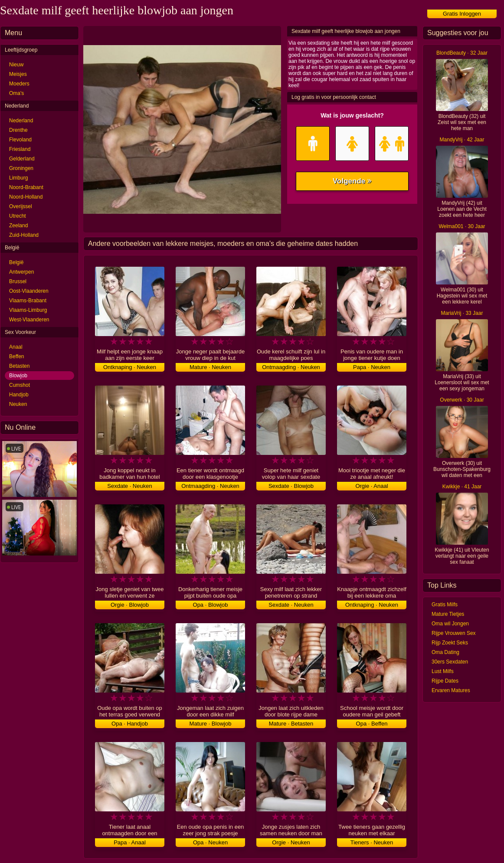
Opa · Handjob (130, 724)
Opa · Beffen (372, 724)
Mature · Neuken (210, 367)
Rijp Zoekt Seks (450, 643)
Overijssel (21, 206)
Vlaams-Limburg (28, 310)
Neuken (18, 404)
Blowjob (18, 376)
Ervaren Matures (451, 690)
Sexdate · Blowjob (291, 486)
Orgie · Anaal (371, 486)
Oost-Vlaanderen (29, 291)
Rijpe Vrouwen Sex (454, 633)
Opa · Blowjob (211, 605)
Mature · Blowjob (211, 724)
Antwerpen (21, 272)
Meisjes (18, 74)
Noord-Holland (26, 197)
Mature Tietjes (448, 614)
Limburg (18, 178)
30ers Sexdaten (450, 662)
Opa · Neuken (210, 842)
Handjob (19, 395)
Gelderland (22, 159)
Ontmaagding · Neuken (291, 367)
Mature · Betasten (291, 724)
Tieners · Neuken (372, 842)
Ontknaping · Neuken (130, 367)
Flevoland (20, 140)
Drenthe (18, 130)
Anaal (16, 347)
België (16, 262)
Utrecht (18, 216)
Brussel (18, 281)
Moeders (19, 84)
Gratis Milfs (445, 605)
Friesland (20, 149)
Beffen (16, 356)
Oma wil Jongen (450, 624)
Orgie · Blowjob (130, 605)
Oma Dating (445, 652)
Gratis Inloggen (462, 14)
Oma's (16, 93)
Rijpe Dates (445, 681)
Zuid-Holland (24, 235)
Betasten (19, 366)
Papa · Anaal (130, 842)
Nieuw (16, 65)
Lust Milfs (443, 671)
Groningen (21, 168)
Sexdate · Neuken (129, 486)
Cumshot (20, 385)
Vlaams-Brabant (28, 301)
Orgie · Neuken (291, 842)
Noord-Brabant (26, 187)
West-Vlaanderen (29, 320)
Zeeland (18, 226)
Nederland (21, 121)
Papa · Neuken (372, 367)
